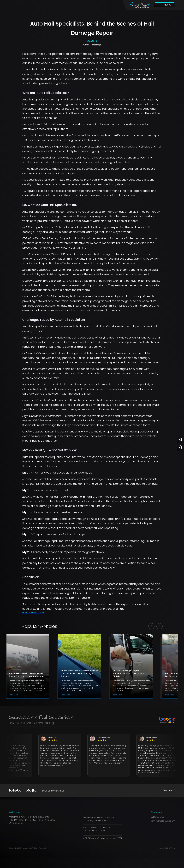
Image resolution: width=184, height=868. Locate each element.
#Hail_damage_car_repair (33, 612)
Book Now (169, 790)
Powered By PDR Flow (166, 857)
